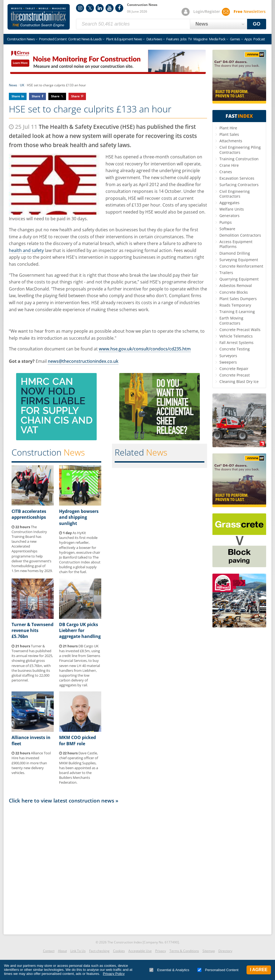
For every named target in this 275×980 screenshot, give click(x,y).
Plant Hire (228, 128)
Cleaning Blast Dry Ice (239, 381)
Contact (49, 951)
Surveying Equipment (239, 260)
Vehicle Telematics (236, 336)
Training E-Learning (237, 312)
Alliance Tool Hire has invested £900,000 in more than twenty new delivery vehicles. (31, 763)
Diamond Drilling (235, 253)
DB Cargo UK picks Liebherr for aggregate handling (80, 631)
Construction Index (39, 17)
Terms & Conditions (184, 951)
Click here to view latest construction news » (64, 800)
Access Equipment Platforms (236, 244)
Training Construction (239, 159)
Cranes (226, 172)
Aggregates (229, 203)
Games (235, 39)
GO (257, 24)
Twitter (90, 8)
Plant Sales (229, 134)
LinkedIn (100, 8)
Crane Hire (229, 165)
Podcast (259, 39)
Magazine (200, 39)
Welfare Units (232, 209)
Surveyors (228, 356)
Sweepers (228, 362)
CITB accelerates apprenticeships (29, 514)
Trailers (226, 273)
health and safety (26, 250)
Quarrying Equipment (239, 279)
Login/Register (207, 11)
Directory (225, 951)
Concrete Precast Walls (240, 330)
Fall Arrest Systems (236, 342)
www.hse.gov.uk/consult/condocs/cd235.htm (145, 349)
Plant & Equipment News (124, 39)
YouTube (110, 8)
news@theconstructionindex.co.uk (83, 361)
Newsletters (250, 11)
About (62, 951)
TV (190, 39)
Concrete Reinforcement (241, 266)
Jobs (183, 39)
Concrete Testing (235, 349)
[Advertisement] (108, 868)
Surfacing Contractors (239, 185)
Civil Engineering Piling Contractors (240, 150)
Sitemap (209, 951)
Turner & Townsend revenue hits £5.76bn (32, 631)
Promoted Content (53, 39)
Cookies (119, 951)
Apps (248, 39)
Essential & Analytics (169, 970)
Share (16, 96)
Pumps (226, 222)
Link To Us (78, 951)
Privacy (161, 951)
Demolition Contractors (240, 235)
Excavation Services (237, 178)
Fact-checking (99, 951)
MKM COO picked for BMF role (77, 740)
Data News (154, 39)
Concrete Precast (235, 375)
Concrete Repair (234, 369)
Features (173, 39)
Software (227, 229)
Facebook (119, 8)
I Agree (259, 970)
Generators (229, 216)
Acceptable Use (140, 951)
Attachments (231, 141)
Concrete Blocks (234, 292)
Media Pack (217, 39)
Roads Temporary (235, 305)
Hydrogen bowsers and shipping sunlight (79, 517)
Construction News (21, 39)
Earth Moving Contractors (231, 320)
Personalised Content (218, 970)
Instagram (80, 8)
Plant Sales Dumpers (238, 299)
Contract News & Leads (85, 39)
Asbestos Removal (236, 285)
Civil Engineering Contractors (235, 194)
